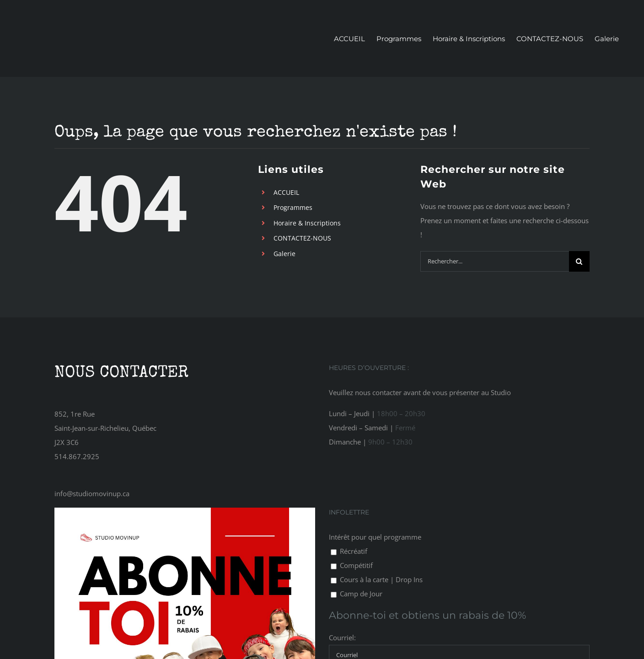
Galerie (284, 254)
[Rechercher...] (495, 261)
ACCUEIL (286, 192)
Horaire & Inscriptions (307, 223)
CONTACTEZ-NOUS (302, 238)
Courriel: (342, 638)
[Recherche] (579, 261)
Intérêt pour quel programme (375, 537)
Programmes (293, 207)
